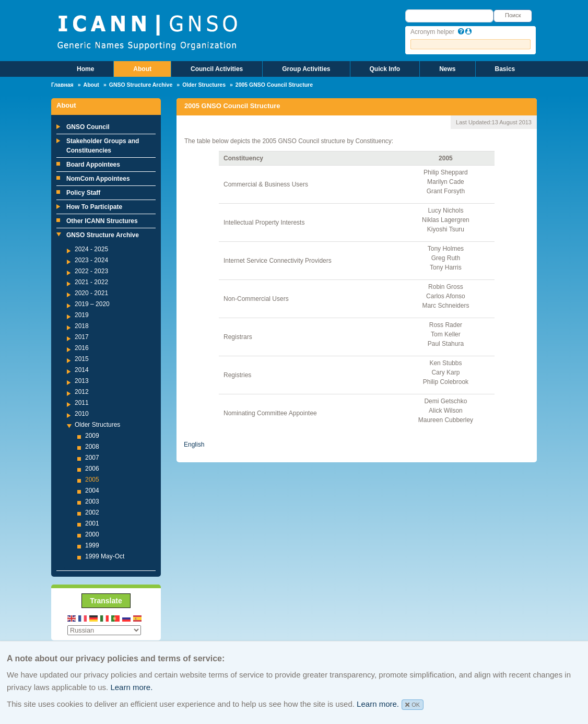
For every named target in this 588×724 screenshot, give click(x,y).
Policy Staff (83, 193)
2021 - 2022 (91, 282)
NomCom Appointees (98, 179)
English (194, 445)
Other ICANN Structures (102, 221)
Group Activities (306, 69)
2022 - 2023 (91, 271)
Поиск (513, 15)
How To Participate (94, 207)
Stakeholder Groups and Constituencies (103, 146)
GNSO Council (88, 127)
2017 (82, 337)
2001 (92, 523)
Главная (62, 85)
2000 (92, 534)
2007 (92, 458)
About (142, 69)
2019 (82, 315)
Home (85, 69)
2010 (82, 414)
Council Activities (217, 69)
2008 (92, 447)
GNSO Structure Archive (141, 85)
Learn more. (131, 687)
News (447, 69)
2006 (92, 469)
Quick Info (385, 69)
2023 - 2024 (91, 260)
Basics (505, 69)
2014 (82, 370)
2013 (82, 381)
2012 (82, 392)
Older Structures (204, 85)
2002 (92, 512)
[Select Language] (104, 630)
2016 (82, 348)
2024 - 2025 (91, 249)
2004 (92, 491)
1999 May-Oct (105, 556)
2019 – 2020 (92, 304)
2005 (92, 480)
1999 (92, 545)
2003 (92, 501)
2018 (82, 326)
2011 (82, 403)
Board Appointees (93, 165)
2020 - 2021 (91, 293)
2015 (82, 359)
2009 (92, 436)
